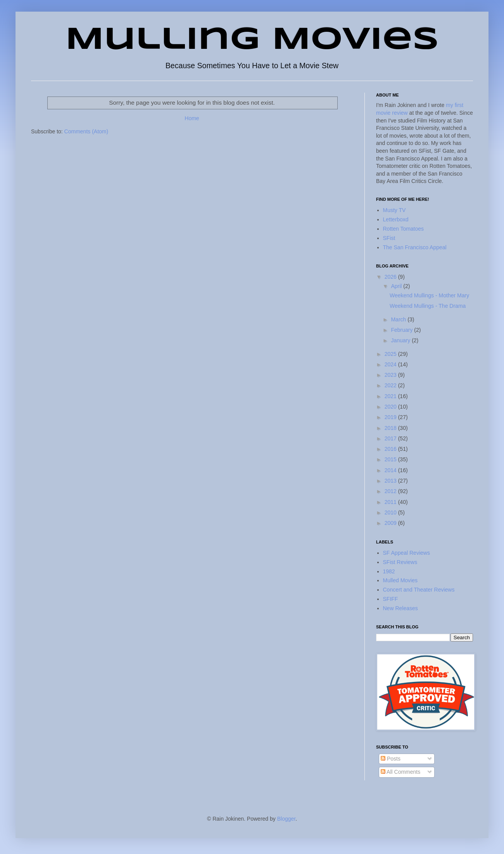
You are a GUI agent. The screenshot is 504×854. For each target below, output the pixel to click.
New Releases (400, 608)
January (401, 340)
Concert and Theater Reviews (419, 590)
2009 (391, 523)
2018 (391, 428)
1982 (389, 571)
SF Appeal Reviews (406, 553)
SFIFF (391, 599)
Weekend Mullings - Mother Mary (429, 295)
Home (192, 118)
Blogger (286, 819)
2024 (391, 364)
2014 (391, 470)
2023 (391, 375)
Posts (391, 759)
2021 (391, 396)
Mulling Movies (252, 40)
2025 (391, 354)
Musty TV (394, 210)
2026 (391, 277)
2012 (391, 491)
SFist (389, 238)
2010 (391, 512)
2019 (391, 417)
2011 (391, 502)
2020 (391, 407)
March (399, 319)
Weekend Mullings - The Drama (428, 306)
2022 (391, 385)
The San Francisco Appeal (415, 247)
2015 (391, 459)
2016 (391, 449)
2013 (391, 481)
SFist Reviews (400, 562)
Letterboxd (396, 219)
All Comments (400, 772)
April (397, 286)
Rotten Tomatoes (404, 229)
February (402, 330)
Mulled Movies (400, 580)
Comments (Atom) (86, 131)
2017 (391, 438)
